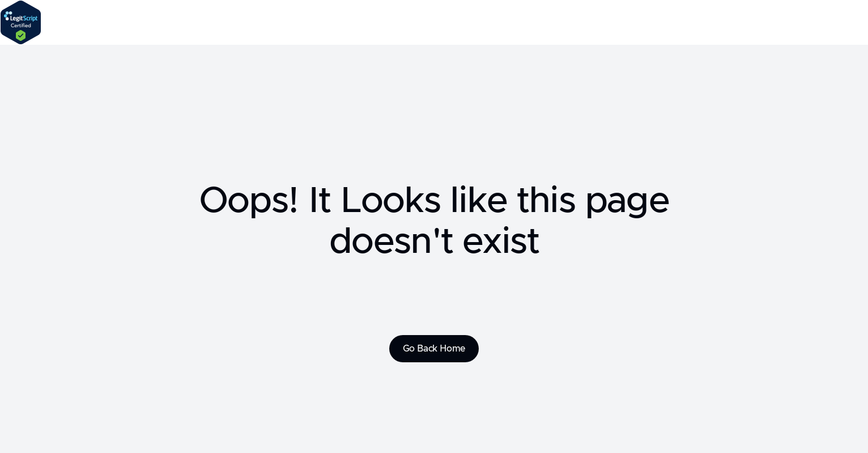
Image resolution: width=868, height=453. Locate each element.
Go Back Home (434, 349)
